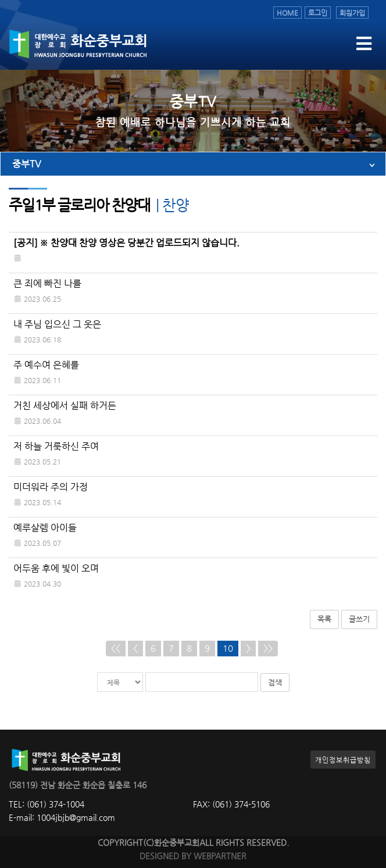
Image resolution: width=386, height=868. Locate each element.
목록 (324, 619)
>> (268, 648)
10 (228, 648)
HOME (287, 12)
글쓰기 (359, 619)
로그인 (318, 12)
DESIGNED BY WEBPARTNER (193, 856)
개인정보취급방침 (343, 760)
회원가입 (352, 12)
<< (116, 648)
